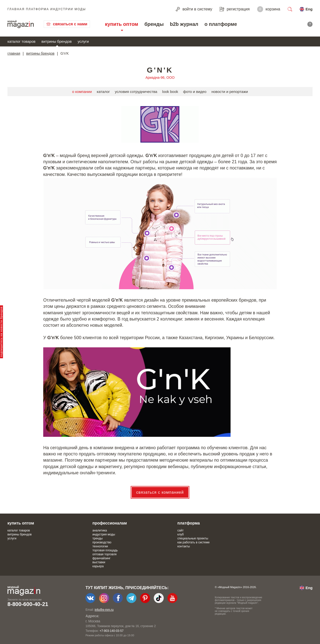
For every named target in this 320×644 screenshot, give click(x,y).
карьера (98, 566)
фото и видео (195, 92)
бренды (154, 24)
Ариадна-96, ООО (160, 78)
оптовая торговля (104, 554)
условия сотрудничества (136, 92)
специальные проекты (193, 538)
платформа (189, 523)
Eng (309, 9)
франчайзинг (101, 558)
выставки (99, 562)
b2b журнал (184, 24)
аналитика (100, 530)
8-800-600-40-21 (28, 604)
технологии (100, 546)
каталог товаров (21, 41)
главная (14, 53)
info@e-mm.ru (104, 610)
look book (170, 92)
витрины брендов (57, 41)
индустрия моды (104, 534)
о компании (82, 92)
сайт (180, 530)
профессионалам (110, 523)
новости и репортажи (230, 92)
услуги (83, 41)
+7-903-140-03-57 (112, 631)
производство (102, 542)
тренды (98, 538)
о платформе (221, 24)
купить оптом (121, 24)
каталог (103, 92)
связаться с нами (70, 24)
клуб (180, 534)
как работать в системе (194, 542)
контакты (184, 546)
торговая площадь (105, 550)
